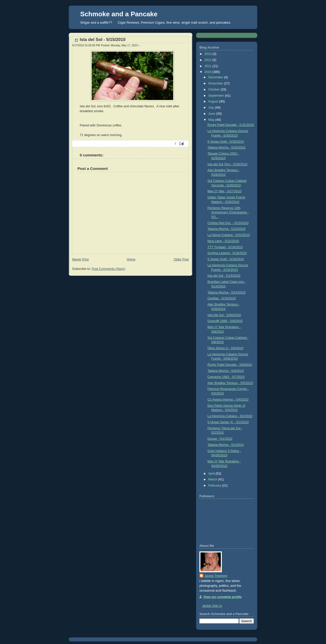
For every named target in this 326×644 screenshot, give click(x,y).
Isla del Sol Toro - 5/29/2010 (228, 164)
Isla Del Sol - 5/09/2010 (224, 315)
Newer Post (80, 259)
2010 (209, 72)
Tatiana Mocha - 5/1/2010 (226, 445)
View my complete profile (222, 597)
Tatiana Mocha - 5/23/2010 (227, 229)
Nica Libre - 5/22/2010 (223, 241)
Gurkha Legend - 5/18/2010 (227, 253)
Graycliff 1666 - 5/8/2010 (225, 321)
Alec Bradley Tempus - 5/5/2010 (230, 383)
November (216, 83)
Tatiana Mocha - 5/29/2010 (227, 148)
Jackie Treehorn (216, 576)
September (217, 96)
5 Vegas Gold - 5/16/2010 (226, 259)
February (215, 486)
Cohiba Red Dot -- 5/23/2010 (228, 223)
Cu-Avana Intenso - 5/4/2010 (228, 400)
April (212, 474)
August (214, 101)
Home (131, 259)
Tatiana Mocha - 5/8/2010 (226, 371)
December (216, 77)
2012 (209, 60)
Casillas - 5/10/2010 (222, 298)
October (214, 90)
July (212, 108)
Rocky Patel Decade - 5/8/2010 (230, 365)
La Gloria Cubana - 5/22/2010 (229, 235)
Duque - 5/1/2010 (220, 439)
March (213, 479)
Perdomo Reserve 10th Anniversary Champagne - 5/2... (228, 213)
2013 (209, 54)
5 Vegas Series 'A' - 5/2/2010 (228, 422)
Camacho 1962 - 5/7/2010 (226, 377)
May (212, 120)
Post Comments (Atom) (108, 269)
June (212, 114)
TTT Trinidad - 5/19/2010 (225, 247)
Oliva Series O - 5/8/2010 (226, 348)
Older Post (181, 259)
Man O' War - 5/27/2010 (225, 191)
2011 (209, 66)
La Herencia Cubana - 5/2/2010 (230, 416)
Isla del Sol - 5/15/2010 (103, 40)
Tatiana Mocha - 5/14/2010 (227, 292)
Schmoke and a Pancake (119, 14)
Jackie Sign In (212, 606)
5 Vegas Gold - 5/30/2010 (226, 142)
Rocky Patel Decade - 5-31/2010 (231, 125)
